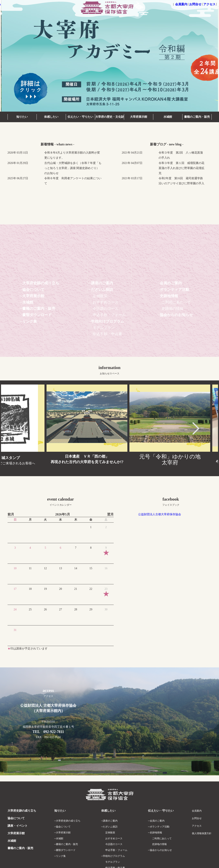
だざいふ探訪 (102, 290)
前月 (11, 514)
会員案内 (181, 4)
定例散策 (100, 296)
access (48, 693)
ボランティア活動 (175, 290)
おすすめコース (106, 302)
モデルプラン (104, 328)
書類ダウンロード (37, 315)
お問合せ (195, 4)
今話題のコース (106, 309)
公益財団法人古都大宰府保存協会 (160, 514)
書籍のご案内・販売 (197, 117)
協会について (33, 290)
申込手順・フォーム (109, 315)
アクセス (209, 4)
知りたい (22, 117)
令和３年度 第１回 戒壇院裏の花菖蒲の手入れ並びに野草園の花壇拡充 (181, 168)
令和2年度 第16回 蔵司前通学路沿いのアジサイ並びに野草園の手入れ (181, 183)
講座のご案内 (102, 283)
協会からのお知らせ (176, 315)
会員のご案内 (171, 283)
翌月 (110, 514)
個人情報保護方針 (202, 833)
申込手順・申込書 (107, 334)
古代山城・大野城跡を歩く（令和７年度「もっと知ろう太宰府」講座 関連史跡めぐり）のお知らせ (73, 168)
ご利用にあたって (176, 302)
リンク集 (30, 321)
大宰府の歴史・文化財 (110, 117)
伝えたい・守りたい (80, 117)
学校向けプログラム (108, 321)
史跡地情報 (169, 296)
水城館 (168, 117)
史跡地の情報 (172, 309)
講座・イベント (18, 826)
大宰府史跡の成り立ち (41, 283)
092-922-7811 (54, 732)
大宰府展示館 (139, 117)
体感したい (51, 117)
